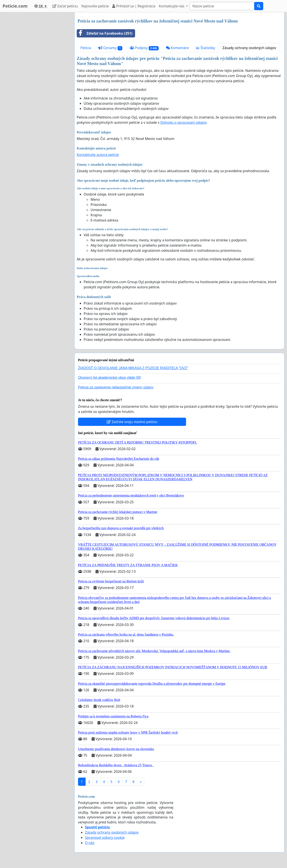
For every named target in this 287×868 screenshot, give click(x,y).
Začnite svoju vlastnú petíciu (132, 422)
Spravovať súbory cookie (105, 838)
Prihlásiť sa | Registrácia (134, 6)
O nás (90, 843)
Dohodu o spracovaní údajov (183, 122)
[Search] (222, 6)
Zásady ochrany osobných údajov (249, 48)
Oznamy (110, 48)
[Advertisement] (35, 77)
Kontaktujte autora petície (98, 155)
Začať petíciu (65, 6)
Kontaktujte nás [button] (172, 6)
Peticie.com (15, 6)
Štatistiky (206, 48)
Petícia (86, 48)
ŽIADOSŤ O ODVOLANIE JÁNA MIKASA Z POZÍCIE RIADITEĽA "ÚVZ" (133, 368)
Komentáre (177, 48)
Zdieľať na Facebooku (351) (105, 33)
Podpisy (144, 48)
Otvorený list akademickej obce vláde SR (109, 378)
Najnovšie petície (95, 6)
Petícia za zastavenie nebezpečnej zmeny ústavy (116, 387)
